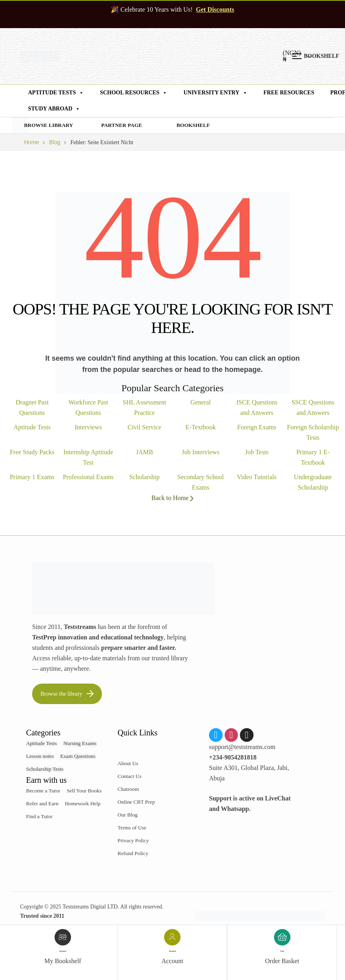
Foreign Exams (257, 428)
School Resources (134, 93)
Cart (282, 951)
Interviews (88, 428)
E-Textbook (200, 428)
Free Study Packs (32, 452)
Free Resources (289, 93)
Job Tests (257, 452)
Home (31, 143)
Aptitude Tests (56, 93)
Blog (55, 143)
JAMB (145, 452)
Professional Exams (88, 477)
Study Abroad (54, 109)
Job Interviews (201, 452)
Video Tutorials (257, 477)
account (63, 951)
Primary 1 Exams (32, 477)
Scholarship (144, 477)
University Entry (215, 93)
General (201, 403)
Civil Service (144, 428)
